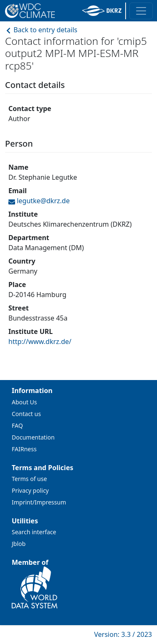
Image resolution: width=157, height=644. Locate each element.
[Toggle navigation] (141, 11)
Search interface (34, 532)
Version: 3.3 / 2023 (123, 634)
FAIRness (24, 449)
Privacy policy (30, 490)
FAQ (17, 425)
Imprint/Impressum (39, 502)
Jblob (19, 544)
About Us (24, 402)
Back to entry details (41, 30)
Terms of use (29, 479)
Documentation (33, 437)
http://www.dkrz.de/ (40, 341)
